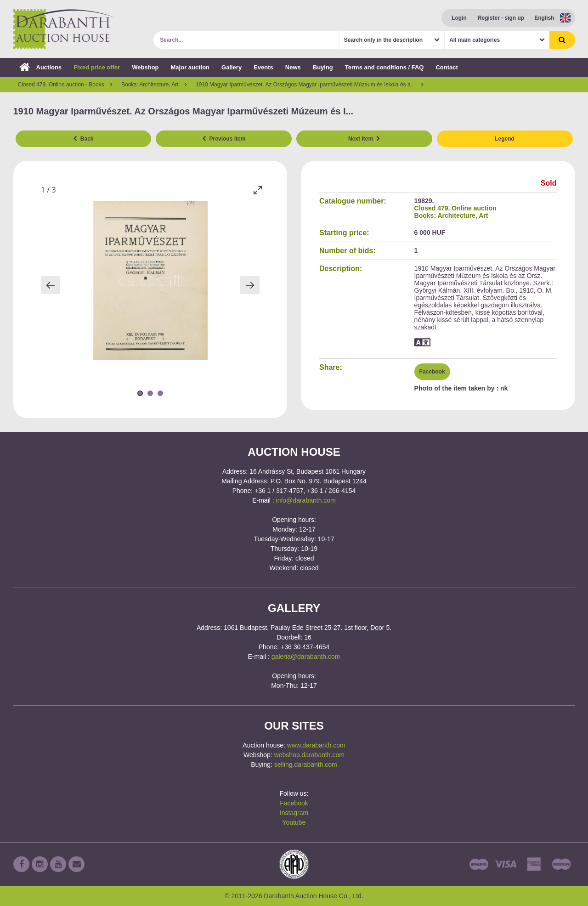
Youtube (294, 822)
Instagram (294, 813)
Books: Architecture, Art (451, 215)
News (293, 67)
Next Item (364, 139)
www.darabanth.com (316, 745)
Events (263, 67)
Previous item (224, 139)
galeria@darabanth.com (306, 657)
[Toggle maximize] (257, 190)
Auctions (41, 67)
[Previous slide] (51, 285)
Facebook (432, 372)
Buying (323, 67)
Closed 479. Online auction (455, 208)
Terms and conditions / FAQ (384, 67)
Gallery (232, 67)
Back (83, 139)
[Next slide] (250, 285)
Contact (447, 67)
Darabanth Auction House (64, 29)
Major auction (190, 67)
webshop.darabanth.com (309, 755)
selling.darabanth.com (306, 764)
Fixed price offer (97, 67)
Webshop (145, 67)
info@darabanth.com (306, 500)
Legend (505, 139)
